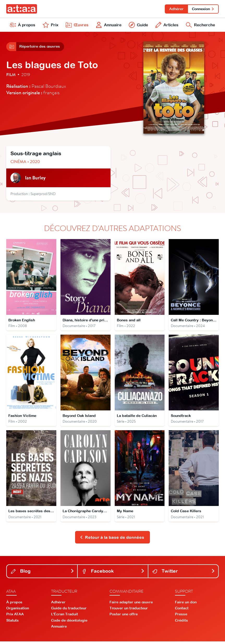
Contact (182, 611)
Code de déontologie (69, 623)
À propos (23, 26)
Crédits (181, 623)
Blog (42, 574)
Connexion (203, 9)
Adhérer (176, 9)
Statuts (13, 623)
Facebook (113, 574)
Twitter (184, 574)
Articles (166, 26)
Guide (138, 26)
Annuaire (108, 26)
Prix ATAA (15, 617)
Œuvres (76, 26)
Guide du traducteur (69, 611)
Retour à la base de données (112, 540)
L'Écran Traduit (65, 617)
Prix (50, 26)
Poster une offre (124, 617)
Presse (181, 617)
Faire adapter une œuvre (131, 605)
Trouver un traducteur (129, 611)
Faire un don (186, 605)
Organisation (18, 611)
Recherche (200, 26)
